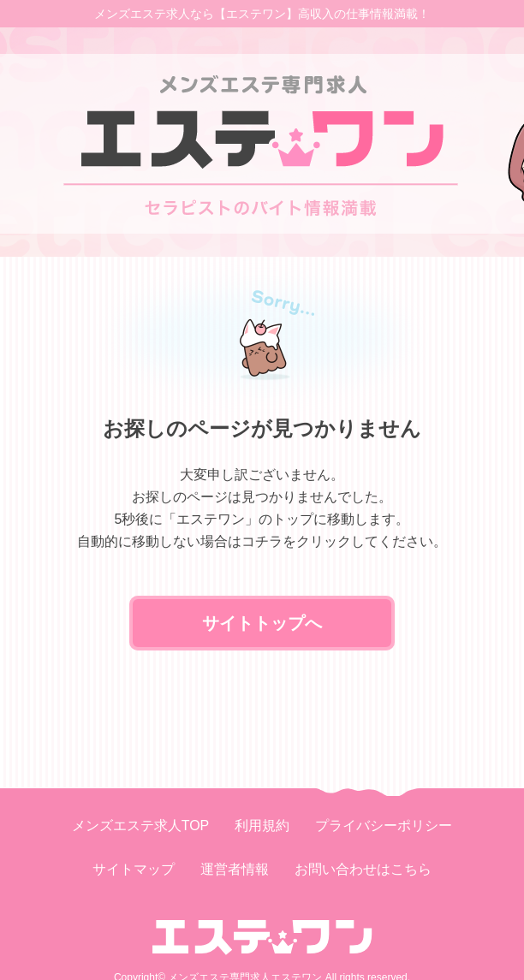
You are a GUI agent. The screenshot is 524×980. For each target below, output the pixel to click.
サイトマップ (134, 869)
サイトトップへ (262, 623)
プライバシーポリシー (384, 826)
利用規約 (262, 826)
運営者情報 (235, 869)
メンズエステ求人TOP (141, 826)
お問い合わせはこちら (363, 869)
